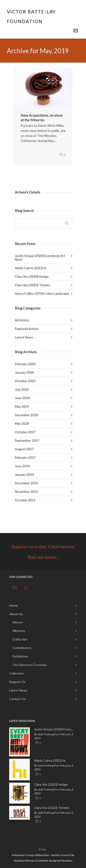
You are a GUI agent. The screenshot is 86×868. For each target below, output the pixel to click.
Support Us (17, 682)
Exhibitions (21, 656)
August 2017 (24, 449)
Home (13, 605)
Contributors (22, 648)
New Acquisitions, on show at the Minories (42, 117)
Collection (20, 639)
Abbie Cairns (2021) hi (31, 268)
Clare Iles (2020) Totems (33, 285)
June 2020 (22, 398)
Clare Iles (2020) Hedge (32, 276)
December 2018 (26, 415)
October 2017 (25, 432)
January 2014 (24, 474)
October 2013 (25, 500)
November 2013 (26, 492)
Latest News (24, 337)
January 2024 (24, 372)
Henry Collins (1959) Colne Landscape (42, 293)
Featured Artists (27, 329)
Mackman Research (26, 861)
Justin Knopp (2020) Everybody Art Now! (40, 258)
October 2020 (25, 381)
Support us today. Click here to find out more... (43, 552)
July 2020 (22, 389)
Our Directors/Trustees (30, 665)
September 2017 (27, 440)
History (18, 622)
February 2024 (25, 364)
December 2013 (26, 483)
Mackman (67, 861)
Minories (19, 631)
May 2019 (22, 406)
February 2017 (25, 457)
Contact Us (17, 699)
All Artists (22, 320)
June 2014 (22, 466)
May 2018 (22, 423)
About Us (16, 614)
